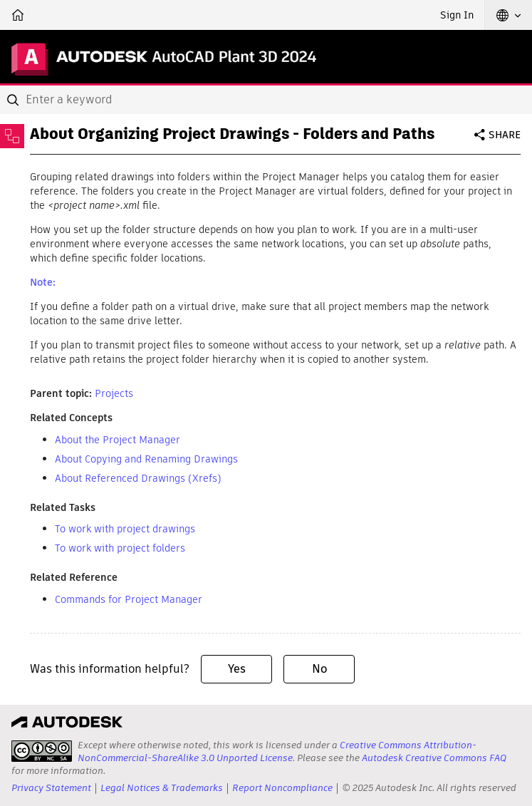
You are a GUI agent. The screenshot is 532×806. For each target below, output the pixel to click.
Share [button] (505, 135)
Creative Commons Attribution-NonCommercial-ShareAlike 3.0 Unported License (277, 751)
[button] (508, 15)
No (319, 669)
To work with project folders (120, 548)
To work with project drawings (125, 529)
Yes (237, 669)
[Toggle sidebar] (12, 136)
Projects (114, 393)
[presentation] (42, 751)
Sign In (457, 15)
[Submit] (14, 100)
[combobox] (266, 100)
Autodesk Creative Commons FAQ (434, 758)
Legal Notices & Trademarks (162, 788)
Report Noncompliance (282, 788)
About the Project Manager (118, 440)
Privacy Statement (51, 788)
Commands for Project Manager (129, 599)
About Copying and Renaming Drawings (146, 459)
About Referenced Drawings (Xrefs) (138, 478)
